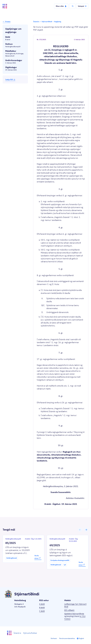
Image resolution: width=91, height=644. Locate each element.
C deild (42, 611)
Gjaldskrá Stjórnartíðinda (74, 614)
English (81, 638)
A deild (42, 604)
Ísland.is (17, 633)
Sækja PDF (10, 80)
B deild (42, 608)
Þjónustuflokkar (30, 633)
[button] (61, 6)
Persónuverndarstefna (67, 638)
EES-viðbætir (69, 610)
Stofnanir (54, 638)
